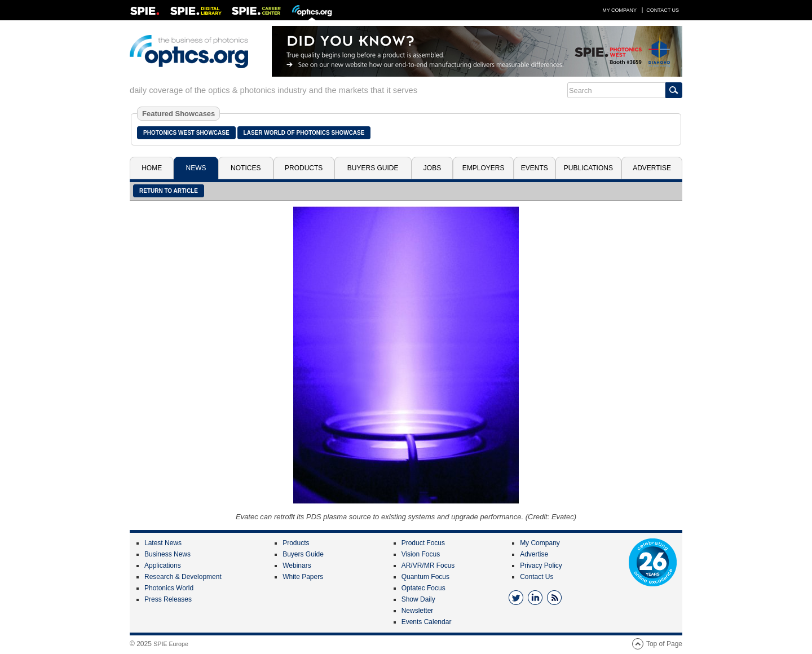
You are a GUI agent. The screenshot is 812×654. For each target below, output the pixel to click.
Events (535, 168)
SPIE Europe (171, 644)
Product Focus (423, 543)
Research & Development (183, 577)
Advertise (652, 168)
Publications (588, 168)
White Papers (303, 577)
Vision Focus (421, 554)
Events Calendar (427, 622)
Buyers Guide (373, 168)
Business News (167, 554)
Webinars (297, 565)
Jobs (432, 168)
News (196, 168)
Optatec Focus (423, 588)
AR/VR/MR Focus (428, 565)
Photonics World (169, 588)
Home (152, 168)
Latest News (163, 543)
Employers (484, 168)
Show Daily (418, 599)
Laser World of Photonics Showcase (304, 133)
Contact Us (663, 10)
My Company (619, 10)
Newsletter (418, 611)
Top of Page (664, 644)
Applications (163, 565)
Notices (246, 168)
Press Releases (168, 599)
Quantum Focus (425, 577)
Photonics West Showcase (186, 133)
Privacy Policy (541, 565)
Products (304, 168)
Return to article (169, 191)
